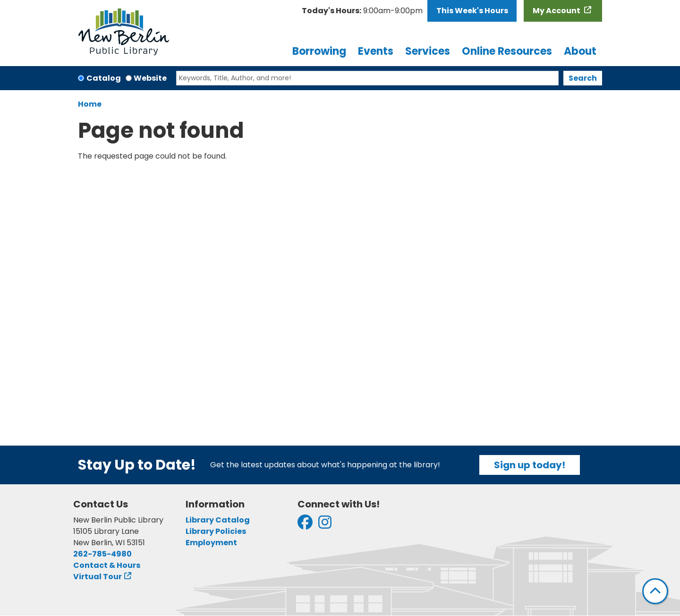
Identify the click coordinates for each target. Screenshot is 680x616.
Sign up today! (530, 465)
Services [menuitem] (428, 51)
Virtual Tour (98, 577)
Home (90, 104)
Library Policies (216, 531)
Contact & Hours (107, 565)
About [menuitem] (580, 51)
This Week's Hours (472, 11)
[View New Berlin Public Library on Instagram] (325, 525)
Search (583, 78)
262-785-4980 (102, 554)
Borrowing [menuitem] (319, 51)
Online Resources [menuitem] (507, 51)
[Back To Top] (655, 591)
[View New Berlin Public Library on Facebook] (305, 525)
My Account (557, 11)
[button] (362, 11)
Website (150, 78)
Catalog (104, 78)
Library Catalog (218, 520)
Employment (211, 543)
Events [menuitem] (376, 51)
